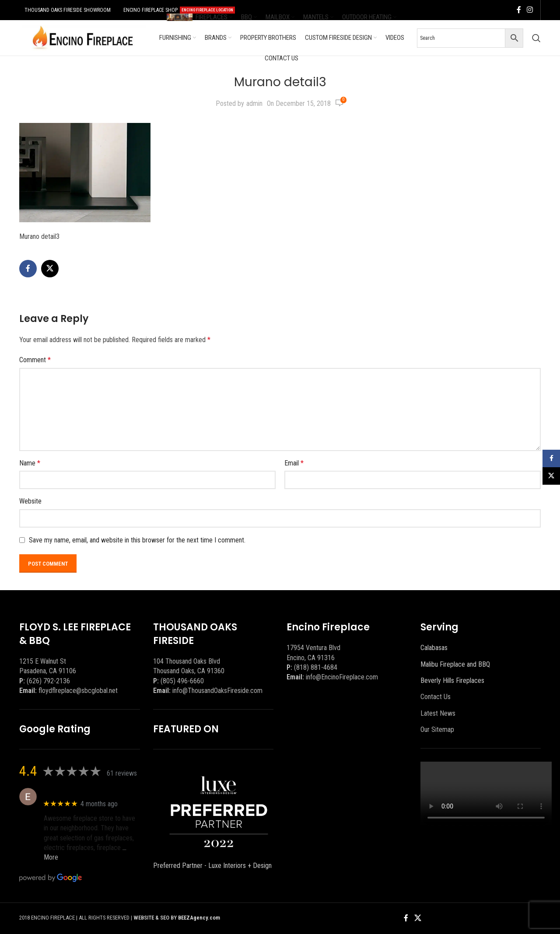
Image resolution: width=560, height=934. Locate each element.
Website (30, 501)
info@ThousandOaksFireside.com (217, 691)
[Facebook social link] (519, 10)
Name (30, 463)
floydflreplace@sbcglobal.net (78, 691)
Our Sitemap (437, 729)
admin (254, 103)
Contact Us (436, 697)
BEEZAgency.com (199, 918)
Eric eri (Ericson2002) (75, 792)
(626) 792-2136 (48, 681)
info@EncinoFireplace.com (342, 677)
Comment (35, 360)
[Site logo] (83, 37)
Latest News (438, 713)
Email (294, 463)
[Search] (536, 38)
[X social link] (50, 269)
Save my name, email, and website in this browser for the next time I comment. (137, 540)
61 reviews (122, 773)
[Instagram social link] (530, 10)
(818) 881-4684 (316, 667)
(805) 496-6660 (182, 681)
